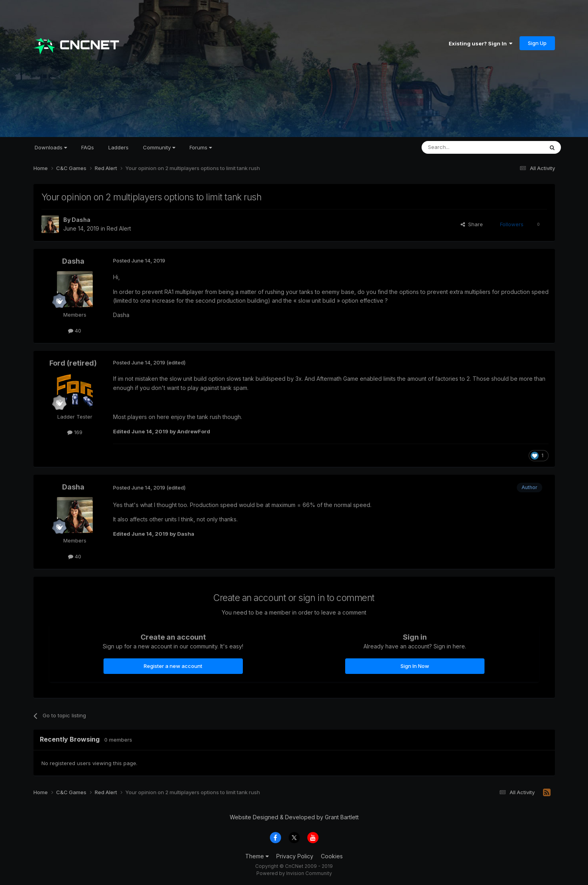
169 (75, 432)
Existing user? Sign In (481, 43)
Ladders (118, 147)
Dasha (81, 220)
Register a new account (173, 666)
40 (75, 331)
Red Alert (119, 228)
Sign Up (537, 43)
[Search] (462, 147)
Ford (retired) (73, 363)
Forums (201, 147)
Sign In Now (415, 666)
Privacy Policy (295, 856)
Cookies (332, 856)
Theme (257, 856)
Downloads (51, 147)
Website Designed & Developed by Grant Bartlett (294, 817)
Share (472, 224)
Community (159, 147)
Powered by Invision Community (294, 873)
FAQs (88, 147)
